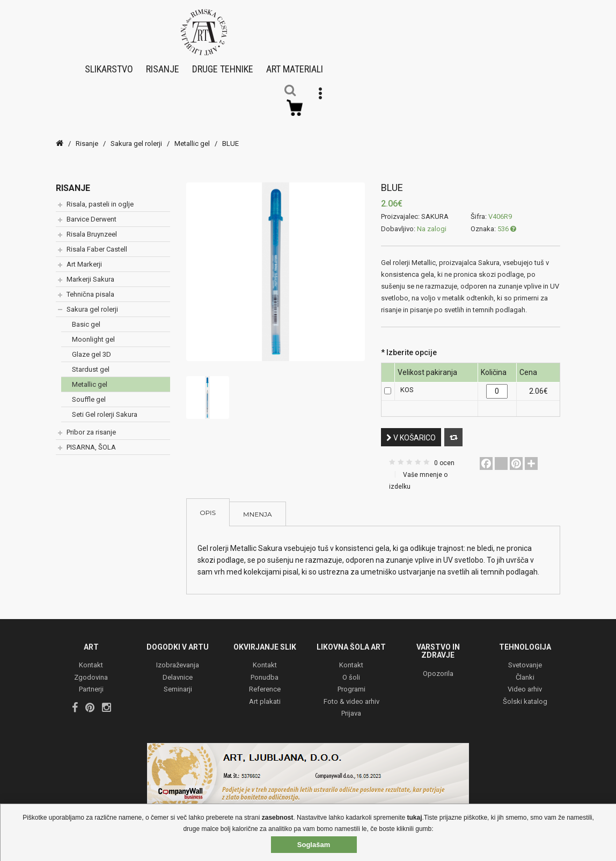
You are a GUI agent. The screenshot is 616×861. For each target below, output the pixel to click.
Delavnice (178, 670)
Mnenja (257, 507)
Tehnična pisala (90, 287)
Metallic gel (192, 136)
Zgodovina (91, 670)
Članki (525, 670)
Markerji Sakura (90, 272)
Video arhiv (525, 683)
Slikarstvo (109, 65)
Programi (351, 683)
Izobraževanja (178, 658)
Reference (265, 683)
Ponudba (265, 670)
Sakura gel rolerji (136, 136)
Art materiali (295, 65)
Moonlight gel (93, 332)
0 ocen (444, 455)
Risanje (163, 65)
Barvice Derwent (91, 212)
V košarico (411, 430)
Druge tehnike (223, 65)
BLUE (230, 136)
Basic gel (86, 317)
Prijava (351, 707)
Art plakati (265, 694)
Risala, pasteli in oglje (100, 197)
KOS (407, 383)
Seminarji (178, 683)
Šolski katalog (525, 694)
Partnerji (91, 683)
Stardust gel (91, 362)
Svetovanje (525, 658)
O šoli (351, 670)
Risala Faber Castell (97, 242)
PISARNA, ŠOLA (91, 440)
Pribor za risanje (91, 425)
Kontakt (91, 658)
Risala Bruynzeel (92, 227)
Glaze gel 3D (91, 347)
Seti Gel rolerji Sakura (105, 407)
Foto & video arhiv (351, 694)
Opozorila (438, 667)
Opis (208, 505)
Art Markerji (84, 257)
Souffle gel (89, 392)
